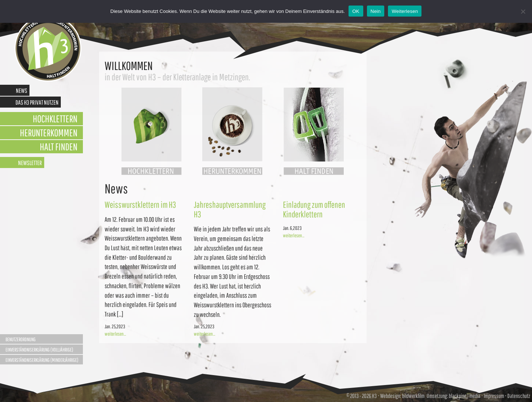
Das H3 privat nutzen (37, 102)
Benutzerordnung (21, 339)
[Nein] (523, 11)
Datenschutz (519, 396)
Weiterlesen (405, 11)
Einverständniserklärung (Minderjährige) (42, 360)
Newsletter (30, 163)
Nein (376, 11)
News (22, 90)
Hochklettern (55, 118)
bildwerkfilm (413, 396)
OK (356, 11)
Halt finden (59, 146)
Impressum (494, 396)
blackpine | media (464, 396)
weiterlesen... (115, 334)
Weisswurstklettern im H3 (140, 205)
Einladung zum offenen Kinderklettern (314, 209)
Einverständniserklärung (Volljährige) (39, 350)
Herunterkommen (49, 132)
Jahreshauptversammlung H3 (230, 209)
